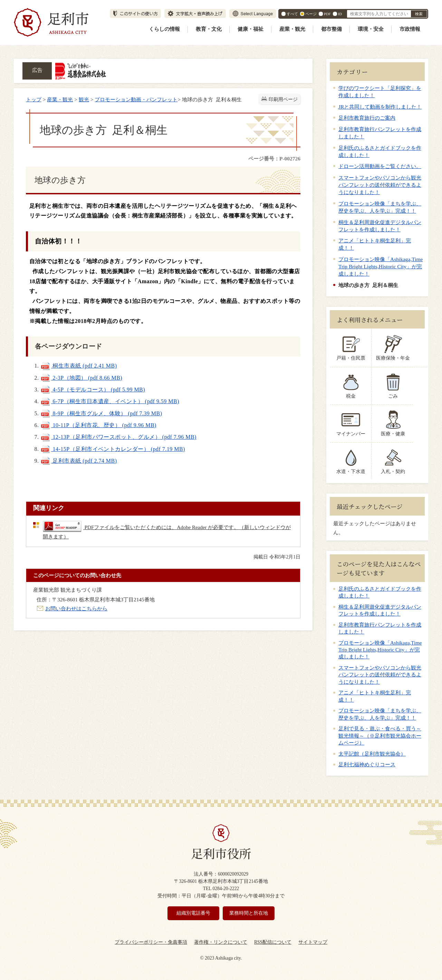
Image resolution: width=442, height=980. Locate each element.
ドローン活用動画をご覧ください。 (380, 166)
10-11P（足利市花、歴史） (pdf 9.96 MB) (98, 425)
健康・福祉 (251, 29)
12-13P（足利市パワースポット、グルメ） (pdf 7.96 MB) (118, 437)
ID (340, 14)
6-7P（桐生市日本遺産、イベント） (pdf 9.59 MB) (110, 401)
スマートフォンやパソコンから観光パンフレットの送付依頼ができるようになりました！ (380, 185)
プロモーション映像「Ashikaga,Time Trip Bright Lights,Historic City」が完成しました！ (381, 266)
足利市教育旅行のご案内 (367, 118)
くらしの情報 (164, 29)
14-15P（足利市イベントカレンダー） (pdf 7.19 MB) (113, 449)
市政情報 (410, 29)
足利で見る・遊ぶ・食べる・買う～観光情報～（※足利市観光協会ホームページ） (380, 736)
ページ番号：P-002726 (274, 159)
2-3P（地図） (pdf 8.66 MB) (81, 378)
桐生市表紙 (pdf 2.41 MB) (79, 366)
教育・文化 (209, 29)
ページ (311, 14)
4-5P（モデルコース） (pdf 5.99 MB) (93, 390)
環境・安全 (371, 29)
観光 (84, 99)
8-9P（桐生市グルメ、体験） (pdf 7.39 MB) (101, 413)
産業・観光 (292, 29)
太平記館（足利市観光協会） (372, 754)
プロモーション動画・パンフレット (136, 99)
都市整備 (331, 29)
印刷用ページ (283, 99)
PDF (327, 14)
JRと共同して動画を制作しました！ (380, 107)
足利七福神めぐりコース (367, 765)
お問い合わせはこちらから (76, 608)
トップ (34, 99)
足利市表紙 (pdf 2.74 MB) (79, 461)
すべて (292, 14)
